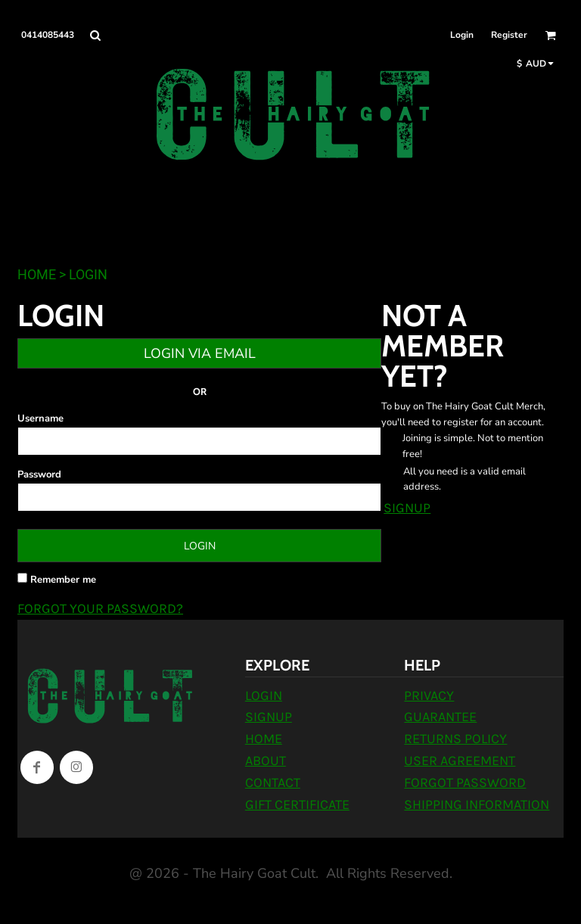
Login (462, 35)
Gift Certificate (297, 804)
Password (39, 474)
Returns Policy (455, 739)
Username (40, 418)
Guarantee (440, 717)
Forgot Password (465, 782)
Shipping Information (477, 804)
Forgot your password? (100, 608)
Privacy (429, 695)
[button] (95, 35)
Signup (407, 508)
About (266, 761)
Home (37, 274)
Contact (273, 782)
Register (509, 35)
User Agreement (460, 761)
